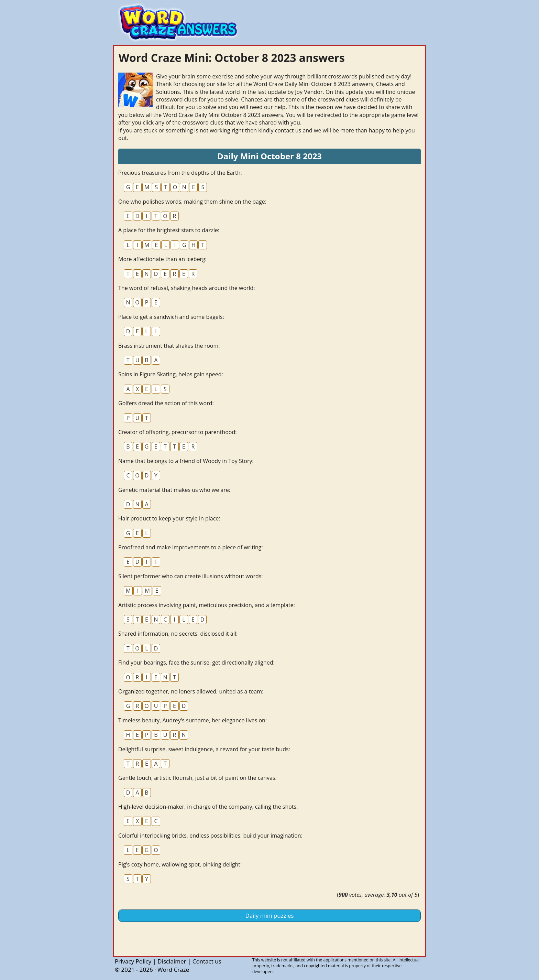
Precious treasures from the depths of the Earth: (180, 173)
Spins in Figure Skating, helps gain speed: (171, 374)
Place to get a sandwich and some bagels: (171, 317)
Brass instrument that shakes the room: (169, 346)
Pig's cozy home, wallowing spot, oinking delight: (180, 864)
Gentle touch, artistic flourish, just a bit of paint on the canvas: (197, 778)
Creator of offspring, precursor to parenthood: (177, 432)
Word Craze (173, 970)
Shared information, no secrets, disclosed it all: (178, 634)
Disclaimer (172, 961)
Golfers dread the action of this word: (166, 403)
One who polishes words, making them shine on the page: (192, 202)
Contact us (207, 961)
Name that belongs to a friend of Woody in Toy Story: (186, 461)
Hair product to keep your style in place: (169, 518)
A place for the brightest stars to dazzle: (169, 230)
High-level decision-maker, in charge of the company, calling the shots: (208, 807)
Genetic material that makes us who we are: (174, 490)
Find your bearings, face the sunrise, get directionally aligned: (196, 663)
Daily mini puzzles (269, 916)
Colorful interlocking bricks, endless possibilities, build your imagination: (210, 836)
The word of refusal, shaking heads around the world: (187, 288)
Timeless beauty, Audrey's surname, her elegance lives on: (192, 720)
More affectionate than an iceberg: (162, 259)
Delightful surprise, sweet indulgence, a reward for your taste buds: (204, 749)
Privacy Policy (133, 961)
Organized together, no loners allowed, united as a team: (191, 691)
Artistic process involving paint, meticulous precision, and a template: (207, 605)
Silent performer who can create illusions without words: (191, 576)
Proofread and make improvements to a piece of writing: (191, 547)
